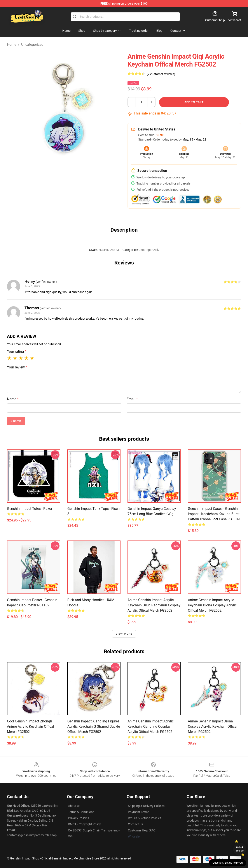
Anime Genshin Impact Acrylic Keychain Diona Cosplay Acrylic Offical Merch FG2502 (212, 605)
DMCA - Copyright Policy (84, 824)
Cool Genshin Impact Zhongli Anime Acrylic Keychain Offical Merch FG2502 (31, 726)
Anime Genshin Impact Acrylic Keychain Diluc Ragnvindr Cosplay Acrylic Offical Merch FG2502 (154, 605)
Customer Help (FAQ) (142, 830)
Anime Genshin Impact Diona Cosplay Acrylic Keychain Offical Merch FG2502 (213, 726)
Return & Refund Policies (145, 818)
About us (74, 806)
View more (124, 634)
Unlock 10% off (240, 849)
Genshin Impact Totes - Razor (30, 509)
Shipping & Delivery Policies (146, 806)
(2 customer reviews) (161, 74)
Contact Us (135, 824)
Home (12, 45)
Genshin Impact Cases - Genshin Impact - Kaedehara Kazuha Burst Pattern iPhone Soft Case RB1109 (214, 514)
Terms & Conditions (81, 812)
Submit (16, 421)
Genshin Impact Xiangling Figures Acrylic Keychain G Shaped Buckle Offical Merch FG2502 (94, 726)
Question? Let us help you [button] (228, 863)
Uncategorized (32, 45)
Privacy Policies (79, 818)
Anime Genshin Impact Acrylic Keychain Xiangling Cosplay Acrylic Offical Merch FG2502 (151, 726)
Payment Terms (139, 812)
